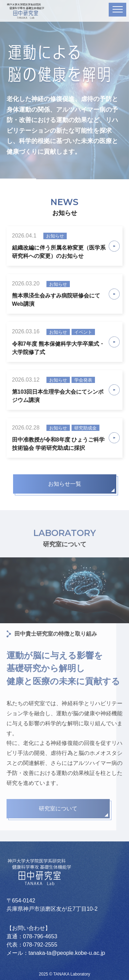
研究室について (58, 809)
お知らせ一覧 (65, 484)
